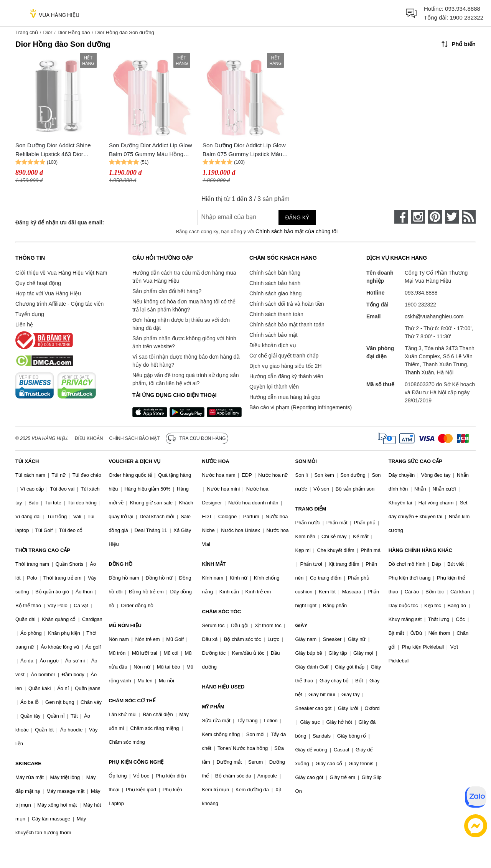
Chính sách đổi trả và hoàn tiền (287, 304)
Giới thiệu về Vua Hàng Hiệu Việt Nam (61, 273)
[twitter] (452, 217)
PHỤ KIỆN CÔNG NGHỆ (136, 762)
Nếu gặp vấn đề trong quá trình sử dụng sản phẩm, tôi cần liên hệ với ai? (185, 379)
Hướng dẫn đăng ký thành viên (286, 376)
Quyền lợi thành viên (274, 387)
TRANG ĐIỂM (311, 509)
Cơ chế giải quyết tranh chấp (284, 356)
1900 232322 (466, 17)
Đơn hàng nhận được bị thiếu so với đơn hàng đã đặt (181, 324)
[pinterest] (435, 217)
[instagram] (418, 217)
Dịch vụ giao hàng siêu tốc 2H (285, 366)
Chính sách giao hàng (275, 293)
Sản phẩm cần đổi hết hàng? (167, 291)
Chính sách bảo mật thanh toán (287, 324)
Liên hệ (24, 324)
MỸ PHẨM (213, 707)
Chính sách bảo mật (274, 335)
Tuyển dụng (30, 314)
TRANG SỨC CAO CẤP (415, 461)
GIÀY (302, 625)
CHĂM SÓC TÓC (221, 612)
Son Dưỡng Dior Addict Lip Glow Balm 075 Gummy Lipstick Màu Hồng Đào (244, 150)
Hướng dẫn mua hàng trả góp (285, 397)
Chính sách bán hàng (275, 273)
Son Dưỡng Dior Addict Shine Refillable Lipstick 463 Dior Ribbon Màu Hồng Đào (53, 150)
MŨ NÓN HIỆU (125, 625)
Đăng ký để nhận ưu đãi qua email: (60, 222)
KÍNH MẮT (214, 564)
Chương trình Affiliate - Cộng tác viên (59, 304)
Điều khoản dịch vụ (273, 345)
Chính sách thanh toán (276, 314)
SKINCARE (28, 763)
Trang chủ (27, 32)
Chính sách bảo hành (275, 283)
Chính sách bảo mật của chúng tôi (297, 231)
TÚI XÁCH (27, 461)
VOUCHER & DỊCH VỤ (135, 461)
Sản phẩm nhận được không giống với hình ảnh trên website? (184, 342)
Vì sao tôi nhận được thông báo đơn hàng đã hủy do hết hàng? (186, 361)
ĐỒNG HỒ (120, 564)
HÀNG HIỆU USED (223, 687)
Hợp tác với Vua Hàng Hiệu (48, 293)
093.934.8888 (463, 9)
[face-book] (401, 217)
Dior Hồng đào (74, 32)
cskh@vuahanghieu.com (434, 316)
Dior (48, 32)
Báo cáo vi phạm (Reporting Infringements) (301, 407)
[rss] (469, 217)
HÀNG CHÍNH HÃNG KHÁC (420, 550)
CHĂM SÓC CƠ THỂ (132, 701)
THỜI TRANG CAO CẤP (43, 550)
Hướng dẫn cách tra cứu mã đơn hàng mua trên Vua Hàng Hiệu (184, 277)
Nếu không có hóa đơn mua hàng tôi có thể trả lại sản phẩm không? (184, 306)
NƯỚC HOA (215, 461)
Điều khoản (89, 438)
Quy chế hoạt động (38, 283)
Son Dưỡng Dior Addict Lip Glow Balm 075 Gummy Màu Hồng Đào (151, 150)
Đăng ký (297, 217)
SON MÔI (306, 461)
